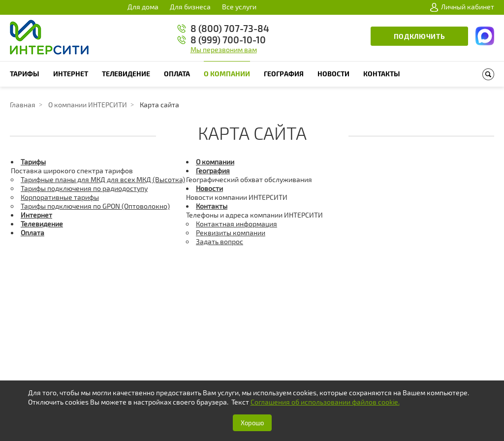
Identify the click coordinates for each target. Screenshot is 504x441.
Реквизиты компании (231, 233)
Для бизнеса (190, 7)
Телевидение (126, 74)
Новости (333, 74)
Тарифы (25, 74)
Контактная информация (236, 224)
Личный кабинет (462, 7)
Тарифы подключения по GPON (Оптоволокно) (95, 206)
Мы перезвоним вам (224, 49)
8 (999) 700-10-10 (228, 40)
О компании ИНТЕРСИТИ (88, 105)
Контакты (382, 74)
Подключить (420, 36)
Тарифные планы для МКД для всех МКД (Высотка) (103, 179)
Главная (23, 105)
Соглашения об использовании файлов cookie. (325, 402)
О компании (227, 74)
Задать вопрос (220, 241)
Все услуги (239, 7)
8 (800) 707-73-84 (230, 28)
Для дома (143, 7)
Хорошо (252, 423)
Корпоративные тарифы (60, 197)
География (284, 74)
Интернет (71, 74)
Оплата (177, 74)
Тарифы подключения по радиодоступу (84, 188)
